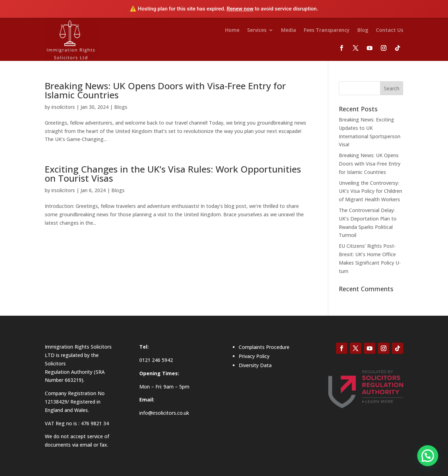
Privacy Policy (254, 356)
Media (289, 30)
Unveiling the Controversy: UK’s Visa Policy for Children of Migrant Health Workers (370, 191)
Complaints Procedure (264, 347)
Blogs (121, 107)
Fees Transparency (327, 30)
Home (232, 30)
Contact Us (390, 30)
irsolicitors (63, 107)
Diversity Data (255, 365)
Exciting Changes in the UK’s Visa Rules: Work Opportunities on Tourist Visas (173, 174)
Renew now (240, 9)
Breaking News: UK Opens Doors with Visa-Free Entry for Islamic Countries (165, 90)
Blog (363, 30)
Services (257, 30)
